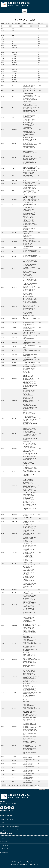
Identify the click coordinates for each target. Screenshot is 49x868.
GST (3, 823)
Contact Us (5, 849)
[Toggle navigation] (25, 11)
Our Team (5, 845)
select (39, 786)
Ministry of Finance (7, 819)
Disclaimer (5, 853)
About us (5, 842)
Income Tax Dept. (7, 815)
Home (4, 838)
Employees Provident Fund (10, 830)
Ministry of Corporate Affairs (10, 826)
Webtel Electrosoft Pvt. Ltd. (29, 864)
